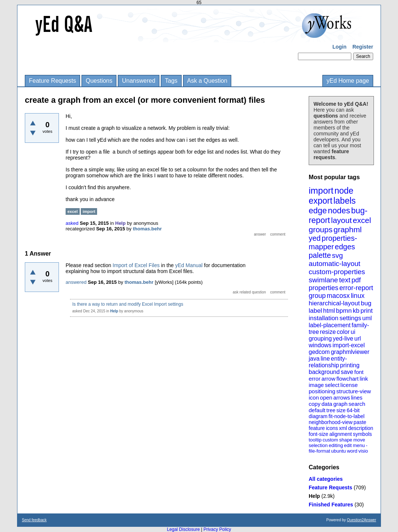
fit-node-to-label (346, 416)
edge (318, 211)
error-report (356, 288)
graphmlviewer (350, 352)
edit (348, 445)
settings (350, 318)
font (359, 372)
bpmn (344, 311)
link (364, 379)
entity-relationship (328, 362)
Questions (99, 81)
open (326, 398)
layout (341, 220)
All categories (326, 479)
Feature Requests (52, 81)
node (344, 191)
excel (362, 220)
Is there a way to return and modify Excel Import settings (128, 304)
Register (363, 47)
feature (317, 428)
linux (358, 296)
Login (339, 47)
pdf (356, 280)
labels (345, 201)
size (341, 410)
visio (363, 451)
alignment (341, 434)
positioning (322, 391)
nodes (339, 211)
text (345, 280)
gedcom (319, 352)
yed (315, 238)
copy (315, 404)
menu (359, 445)
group (317, 296)
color (343, 332)
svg (338, 255)
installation (324, 318)
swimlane (323, 280)
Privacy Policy (217, 529)
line (325, 359)
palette (320, 255)
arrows (341, 398)
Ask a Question (207, 81)
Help (314, 496)
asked (72, 223)
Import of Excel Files (136, 265)
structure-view (354, 391)
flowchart (348, 379)
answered (76, 282)
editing (336, 445)
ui (353, 332)
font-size (319, 434)
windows (320, 345)
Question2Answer (361, 520)
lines (357, 398)
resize (328, 332)
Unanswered (139, 81)
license (349, 385)
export (321, 201)
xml (343, 428)
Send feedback (34, 520)
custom (330, 440)
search (357, 404)
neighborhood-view (331, 422)
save (347, 372)
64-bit (353, 410)
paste (360, 422)
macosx (338, 296)
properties (324, 288)
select (332, 385)
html (329, 311)
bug (366, 303)
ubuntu (339, 451)
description (361, 428)
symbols (362, 434)
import (321, 191)
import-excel (349, 345)
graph (340, 404)
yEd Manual (189, 265)
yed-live (343, 339)
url (358, 339)
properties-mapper (333, 242)
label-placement (330, 325)
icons (332, 428)
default (317, 410)
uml (367, 318)
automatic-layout (334, 264)
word (352, 451)
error (315, 379)
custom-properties (337, 272)
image (316, 385)
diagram (318, 416)
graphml (348, 229)
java (314, 359)
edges (345, 247)
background (324, 372)
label (315, 311)
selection (318, 445)
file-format (319, 451)
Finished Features (331, 505)
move (359, 440)
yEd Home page (348, 81)
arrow (328, 379)
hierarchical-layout (334, 303)
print (367, 311)
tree (331, 410)
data (327, 404)
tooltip (315, 440)
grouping (320, 339)
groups (321, 229)
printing (350, 365)
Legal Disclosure (183, 529)
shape (346, 440)
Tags (171, 81)
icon (314, 398)
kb (356, 311)
